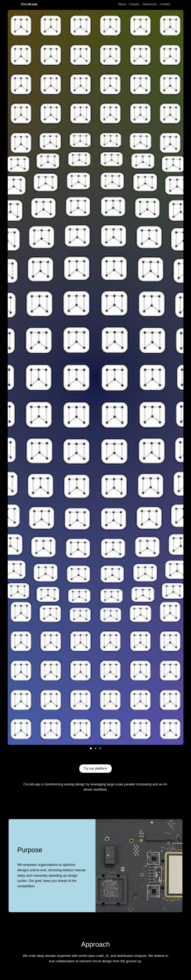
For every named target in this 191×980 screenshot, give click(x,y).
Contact (165, 4)
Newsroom (150, 4)
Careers (134, 4)
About (122, 4)
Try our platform (95, 768)
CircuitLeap (29, 4)
